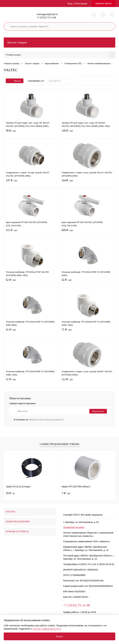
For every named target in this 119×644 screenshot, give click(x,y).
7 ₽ (66, 493)
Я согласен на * (39, 420)
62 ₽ (32, 283)
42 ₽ (87, 283)
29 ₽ (10, 493)
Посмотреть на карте (74, 527)
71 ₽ (87, 332)
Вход (70, 4)
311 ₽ (32, 233)
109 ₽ (87, 134)
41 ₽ (32, 332)
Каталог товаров (59, 43)
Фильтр (15, 81)
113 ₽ (87, 382)
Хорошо (59, 636)
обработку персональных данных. (46, 420)
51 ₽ (32, 382)
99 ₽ (32, 134)
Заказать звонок (103, 3)
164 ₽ (87, 183)
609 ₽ (87, 233)
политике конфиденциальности (47, 629)
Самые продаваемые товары (59, 444)
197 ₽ (32, 183)
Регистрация (81, 4)
